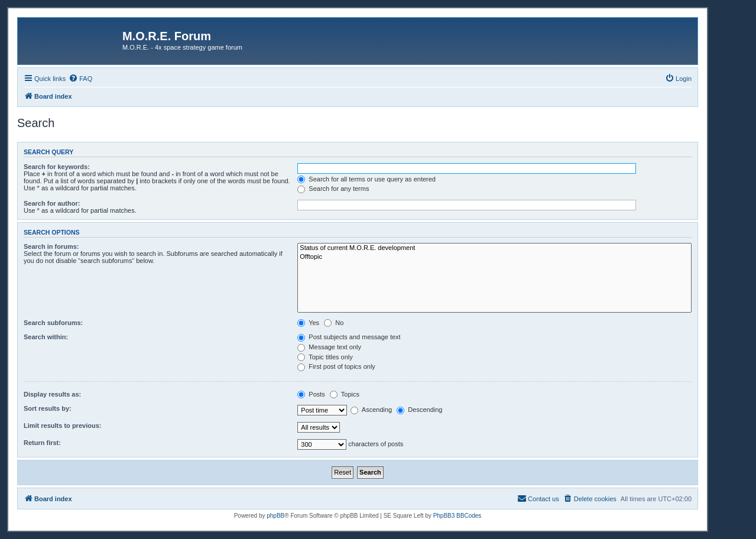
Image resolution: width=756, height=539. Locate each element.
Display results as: (52, 394)
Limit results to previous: (62, 426)
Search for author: (52, 203)
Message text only (329, 347)
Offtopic (494, 257)
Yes (308, 323)
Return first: (42, 443)
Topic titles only (325, 357)
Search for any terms (333, 189)
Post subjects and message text (349, 337)
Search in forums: (51, 246)
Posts (311, 394)
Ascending (371, 410)
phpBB (275, 516)
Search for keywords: (57, 167)
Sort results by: (48, 408)
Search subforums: (53, 323)
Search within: (46, 337)
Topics (345, 394)
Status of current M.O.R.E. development (494, 248)
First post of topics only (336, 366)
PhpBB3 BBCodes (458, 516)
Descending (419, 410)
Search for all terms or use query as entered (366, 179)
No (334, 323)
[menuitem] (80, 79)
